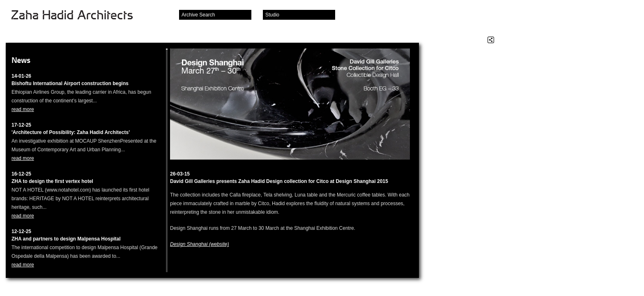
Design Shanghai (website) (199, 244)
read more (23, 109)
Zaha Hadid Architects (79, 16)
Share (491, 40)
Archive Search (198, 15)
